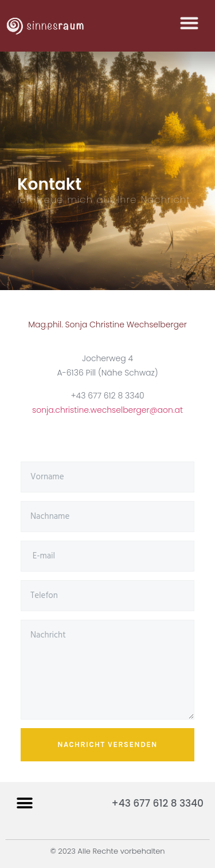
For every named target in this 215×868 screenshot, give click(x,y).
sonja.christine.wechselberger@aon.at (107, 410)
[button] (189, 21)
